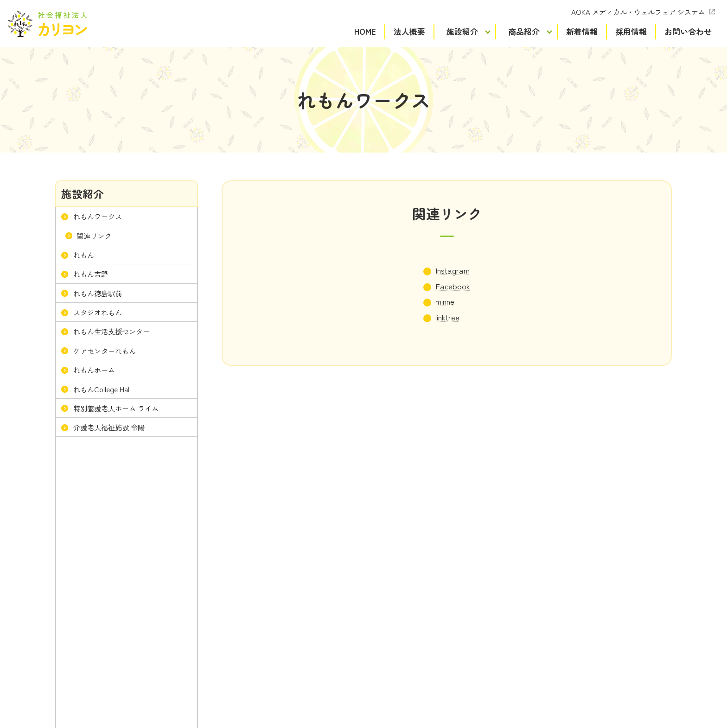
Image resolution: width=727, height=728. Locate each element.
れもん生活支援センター (112, 331)
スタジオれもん (98, 312)
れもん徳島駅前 (98, 293)
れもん (84, 255)
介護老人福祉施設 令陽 (109, 427)
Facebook (453, 286)
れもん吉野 (91, 274)
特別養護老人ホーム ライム (116, 408)
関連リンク (94, 235)
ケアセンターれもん (105, 350)
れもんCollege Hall (102, 389)
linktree (447, 317)
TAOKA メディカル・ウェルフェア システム (637, 12)
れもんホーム (94, 370)
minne (445, 301)
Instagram (453, 270)
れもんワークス (98, 216)
